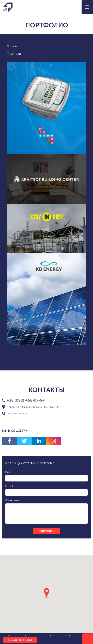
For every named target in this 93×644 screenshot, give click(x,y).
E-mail (9, 486)
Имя (8, 472)
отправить (46, 531)
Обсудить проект (20, 640)
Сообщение (12, 500)
